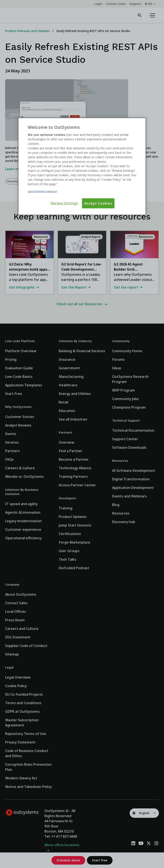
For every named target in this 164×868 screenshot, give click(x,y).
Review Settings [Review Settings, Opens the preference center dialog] (64, 203)
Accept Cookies (98, 203)
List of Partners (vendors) (42, 191)
